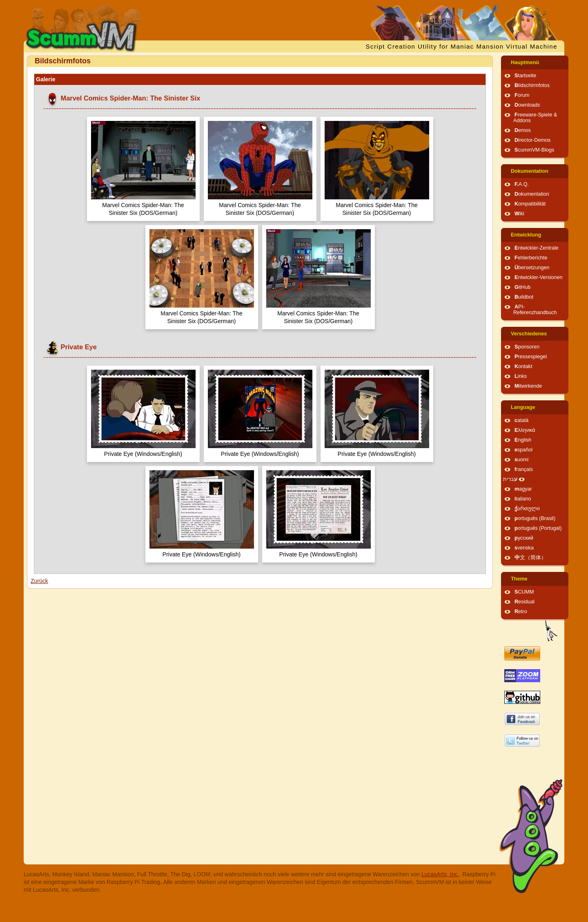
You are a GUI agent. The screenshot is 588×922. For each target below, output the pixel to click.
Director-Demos (532, 140)
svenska (524, 548)
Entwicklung (526, 235)
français (524, 469)
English (523, 440)
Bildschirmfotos (532, 85)
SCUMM (524, 592)
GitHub (522, 287)
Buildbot (524, 297)
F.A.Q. (522, 184)
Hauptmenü (525, 63)
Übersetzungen (532, 268)
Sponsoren (527, 347)
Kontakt (523, 366)
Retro (521, 612)
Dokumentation (530, 171)
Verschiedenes (529, 334)
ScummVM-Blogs (534, 150)
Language (523, 407)
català (521, 420)
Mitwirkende (528, 386)
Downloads (527, 105)
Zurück (39, 581)
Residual (525, 602)
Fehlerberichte (531, 258)
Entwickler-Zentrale (537, 248)
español (523, 450)
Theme (519, 579)
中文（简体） (530, 558)
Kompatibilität (530, 204)
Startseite (525, 76)
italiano (523, 499)
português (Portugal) (538, 528)
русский (524, 538)
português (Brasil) (535, 518)
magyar (523, 489)
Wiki (519, 214)
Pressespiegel (531, 357)
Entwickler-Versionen (539, 277)
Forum (522, 95)
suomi (521, 460)
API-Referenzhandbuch (535, 310)
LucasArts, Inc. (440, 874)
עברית (510, 479)
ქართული (527, 509)
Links (521, 376)
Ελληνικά (525, 430)
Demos (523, 130)
